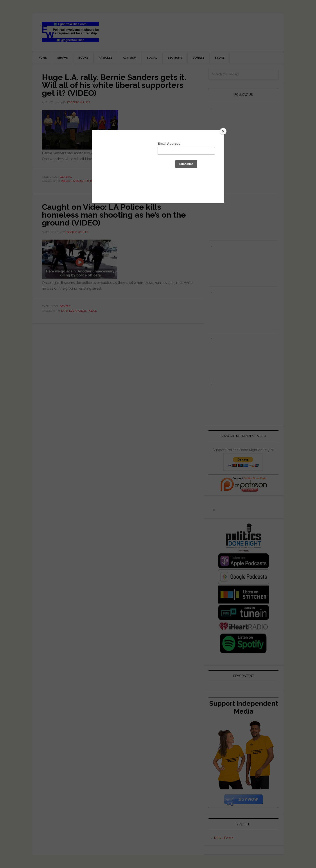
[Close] (223, 131)
